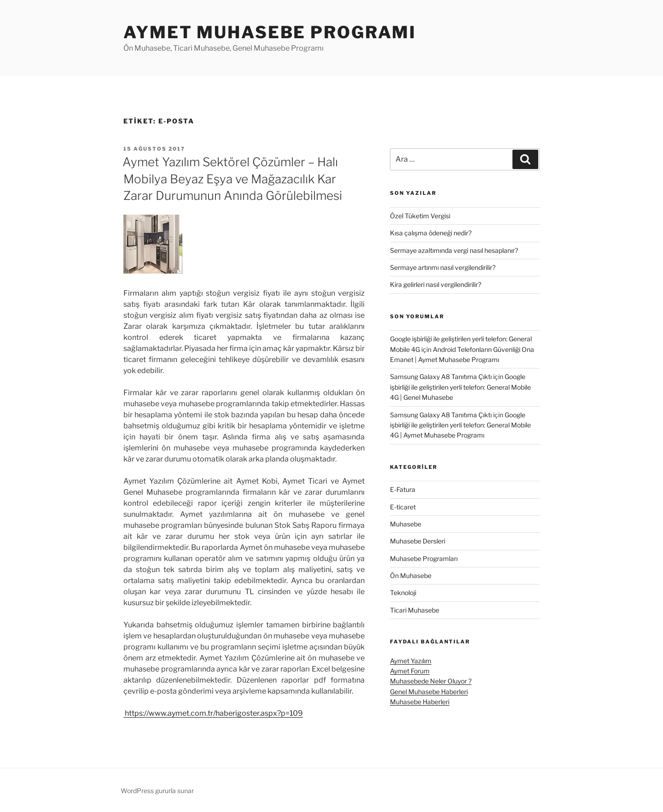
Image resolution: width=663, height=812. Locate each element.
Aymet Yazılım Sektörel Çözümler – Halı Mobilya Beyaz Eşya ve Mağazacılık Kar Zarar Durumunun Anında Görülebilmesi (232, 179)
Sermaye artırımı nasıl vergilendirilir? (443, 267)
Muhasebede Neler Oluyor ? (431, 681)
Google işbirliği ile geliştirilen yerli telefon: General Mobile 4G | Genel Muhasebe (460, 387)
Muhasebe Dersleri (418, 541)
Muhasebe (406, 524)
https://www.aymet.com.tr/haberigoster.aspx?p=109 (213, 713)
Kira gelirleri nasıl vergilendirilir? (436, 284)
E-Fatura (403, 489)
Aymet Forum (410, 671)
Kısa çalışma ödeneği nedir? (431, 233)
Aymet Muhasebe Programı (270, 32)
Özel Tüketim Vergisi (420, 216)
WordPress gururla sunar (157, 791)
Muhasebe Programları (424, 558)
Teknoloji (403, 593)
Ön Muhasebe (411, 575)
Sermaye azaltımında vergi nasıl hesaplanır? (454, 250)
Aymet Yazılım (411, 661)
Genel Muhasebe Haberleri (429, 692)
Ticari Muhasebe (415, 610)
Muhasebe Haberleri (420, 702)
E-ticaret (403, 507)
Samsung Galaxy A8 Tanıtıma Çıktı (441, 377)
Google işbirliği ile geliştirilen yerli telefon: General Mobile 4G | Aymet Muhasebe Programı (460, 425)
